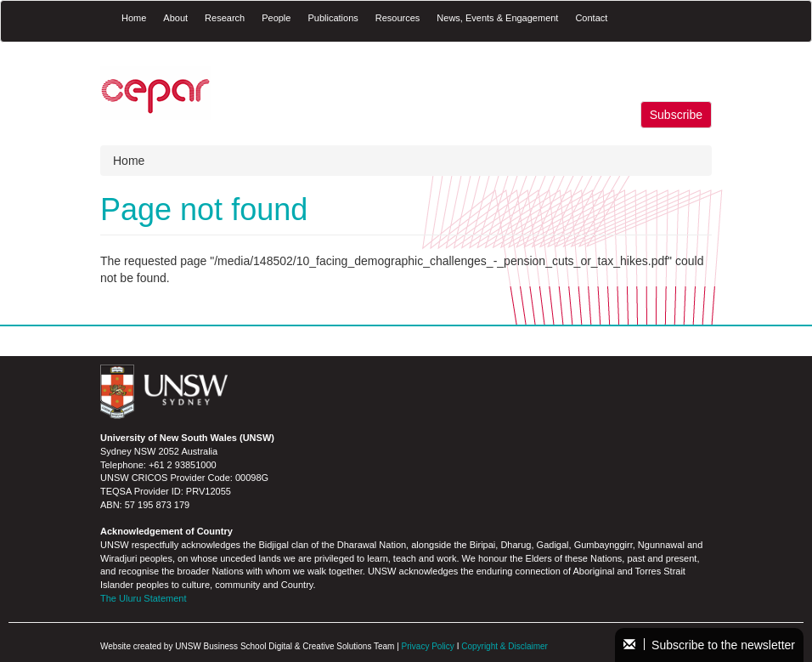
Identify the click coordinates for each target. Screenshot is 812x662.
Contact (591, 18)
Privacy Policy (428, 646)
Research (225, 18)
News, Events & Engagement (497, 18)
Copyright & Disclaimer (505, 646)
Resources (398, 18)
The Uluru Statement (144, 598)
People (276, 18)
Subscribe (676, 115)
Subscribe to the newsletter (709, 645)
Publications (333, 18)
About (175, 18)
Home (134, 18)
